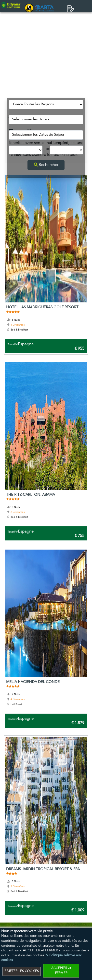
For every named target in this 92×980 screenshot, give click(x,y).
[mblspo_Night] (26, 150)
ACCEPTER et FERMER (61, 971)
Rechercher (46, 165)
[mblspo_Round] (66, 150)
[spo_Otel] (46, 120)
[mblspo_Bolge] (46, 104)
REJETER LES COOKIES (22, 971)
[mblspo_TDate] (46, 135)
